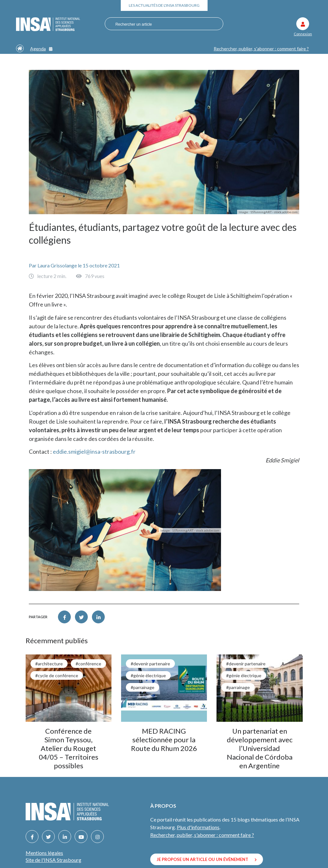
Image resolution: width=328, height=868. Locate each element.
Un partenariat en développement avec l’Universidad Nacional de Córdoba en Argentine (260, 748)
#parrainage (143, 687)
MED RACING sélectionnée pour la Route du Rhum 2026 (164, 740)
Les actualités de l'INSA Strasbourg (164, 5)
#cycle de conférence (57, 675)
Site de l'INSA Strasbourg (53, 860)
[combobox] (162, 24)
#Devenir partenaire (150, 664)
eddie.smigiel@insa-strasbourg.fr (94, 451)
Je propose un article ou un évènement (207, 859)
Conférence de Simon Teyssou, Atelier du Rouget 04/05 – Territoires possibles (69, 748)
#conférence (88, 664)
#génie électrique (148, 675)
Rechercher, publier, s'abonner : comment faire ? (261, 49)
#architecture (49, 664)
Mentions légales (44, 853)
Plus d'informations (198, 827)
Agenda (41, 49)
